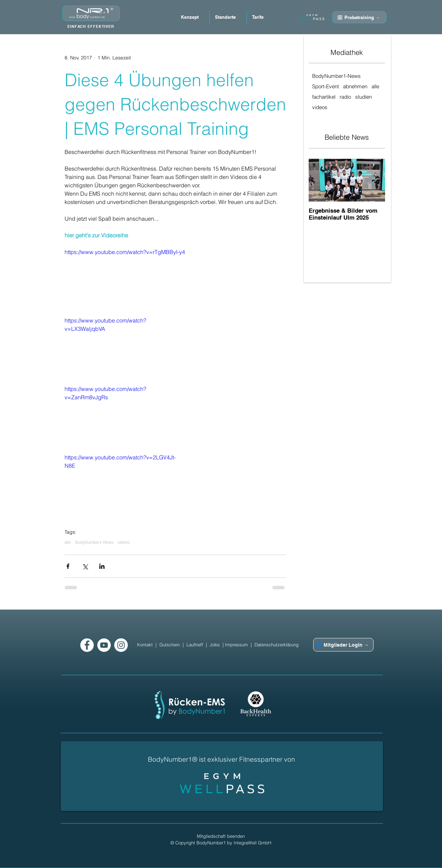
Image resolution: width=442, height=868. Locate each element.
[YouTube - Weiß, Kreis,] (104, 645)
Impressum (236, 645)
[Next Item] (374, 181)
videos (124, 542)
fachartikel (324, 97)
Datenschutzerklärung (277, 645)
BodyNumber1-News (94, 542)
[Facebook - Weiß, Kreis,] (87, 645)
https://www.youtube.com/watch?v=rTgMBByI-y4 (125, 252)
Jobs (215, 645)
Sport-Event (326, 87)
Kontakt (145, 645)
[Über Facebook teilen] (68, 566)
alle (68, 542)
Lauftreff (195, 645)
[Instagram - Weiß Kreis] (121, 645)
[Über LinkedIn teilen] (102, 566)
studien (364, 97)
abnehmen (355, 87)
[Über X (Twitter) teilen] (85, 566)
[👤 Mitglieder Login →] (343, 645)
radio (345, 97)
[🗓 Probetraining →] (359, 17)
